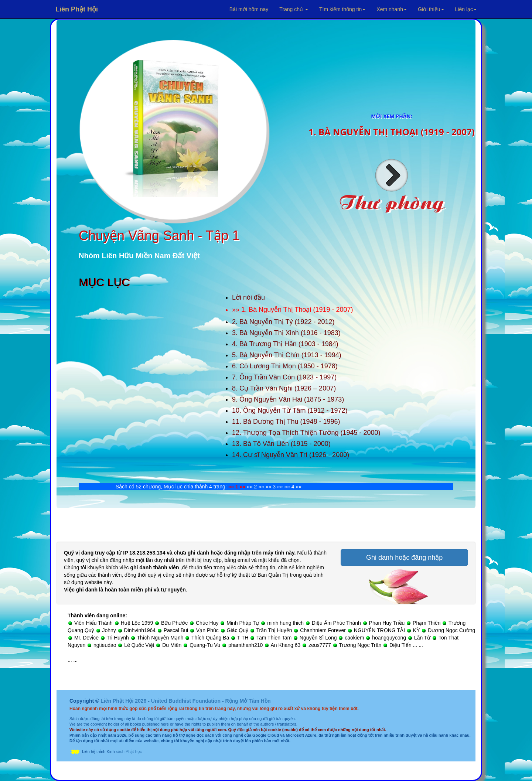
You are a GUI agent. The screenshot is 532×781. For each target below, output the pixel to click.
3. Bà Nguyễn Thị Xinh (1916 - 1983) (286, 333)
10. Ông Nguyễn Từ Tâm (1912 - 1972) (290, 410)
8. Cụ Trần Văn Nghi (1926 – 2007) (284, 388)
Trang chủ (294, 9)
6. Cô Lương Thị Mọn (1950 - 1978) (285, 366)
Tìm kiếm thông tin (342, 9)
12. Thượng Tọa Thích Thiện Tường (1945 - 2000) (306, 433)
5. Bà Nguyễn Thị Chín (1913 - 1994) (287, 355)
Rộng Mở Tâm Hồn (248, 701)
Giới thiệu (431, 9)
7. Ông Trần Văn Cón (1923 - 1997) (284, 377)
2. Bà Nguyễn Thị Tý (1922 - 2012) (283, 322)
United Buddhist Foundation (186, 701)
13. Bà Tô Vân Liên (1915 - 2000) (281, 444)
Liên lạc (466, 9)
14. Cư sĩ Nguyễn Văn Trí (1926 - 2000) (291, 455)
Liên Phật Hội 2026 (124, 701)
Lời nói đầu (248, 297)
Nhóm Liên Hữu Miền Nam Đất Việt (139, 256)
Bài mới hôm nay (249, 9)
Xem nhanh (392, 9)
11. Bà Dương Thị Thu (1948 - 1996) (286, 422)
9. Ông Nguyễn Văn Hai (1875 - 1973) (288, 399)
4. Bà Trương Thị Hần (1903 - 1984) (285, 344)
